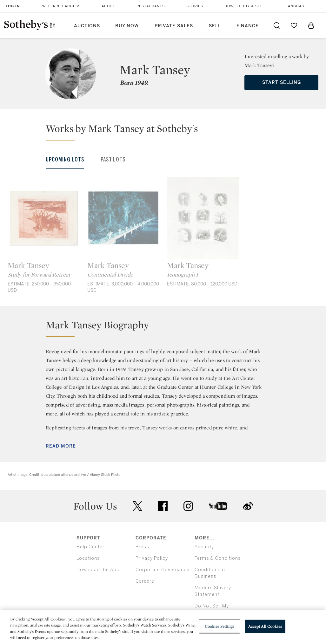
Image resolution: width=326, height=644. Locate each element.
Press (142, 547)
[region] (163, 627)
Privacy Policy (152, 558)
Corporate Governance (163, 570)
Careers (145, 581)
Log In (13, 6)
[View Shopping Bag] (311, 25)
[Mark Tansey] (44, 218)
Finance (248, 26)
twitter (137, 506)
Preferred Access (61, 6)
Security (204, 547)
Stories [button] (195, 6)
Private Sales (174, 26)
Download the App (98, 570)
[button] (167, 131)
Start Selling (282, 82)
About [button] (108, 6)
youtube (218, 506)
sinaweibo (248, 506)
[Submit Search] (277, 25)
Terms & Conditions (218, 558)
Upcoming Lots (65, 160)
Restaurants (151, 6)
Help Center (90, 547)
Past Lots (113, 160)
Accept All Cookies (265, 626)
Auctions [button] (87, 26)
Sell (215, 26)
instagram (188, 506)
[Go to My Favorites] (294, 25)
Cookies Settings (220, 626)
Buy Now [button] (127, 26)
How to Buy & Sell (245, 6)
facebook (163, 506)
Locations (88, 558)
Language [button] (296, 6)
